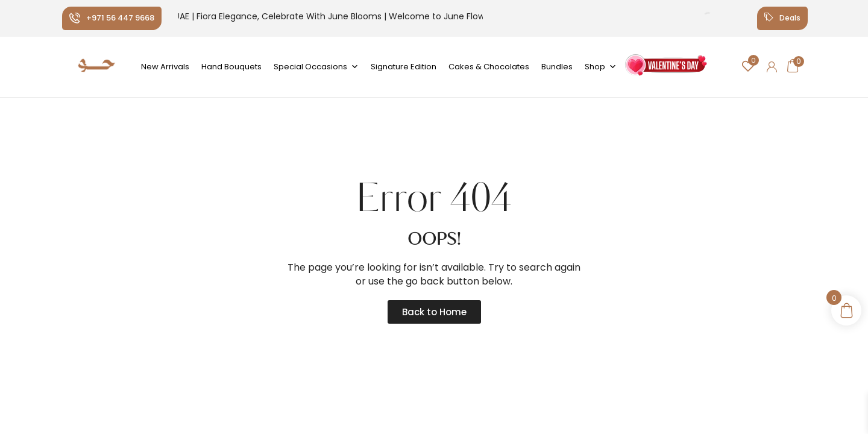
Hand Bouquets (231, 67)
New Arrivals (165, 67)
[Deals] (767, 18)
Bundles (557, 67)
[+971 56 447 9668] (75, 18)
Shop (601, 67)
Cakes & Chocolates (489, 67)
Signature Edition (404, 67)
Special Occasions (316, 67)
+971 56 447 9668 (120, 18)
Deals (789, 18)
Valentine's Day (665, 70)
